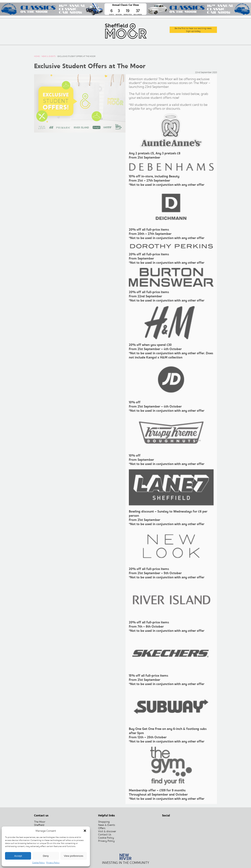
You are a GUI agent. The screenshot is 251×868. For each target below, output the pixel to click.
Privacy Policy (53, 863)
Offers (107, 49)
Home (41, 49)
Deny (46, 856)
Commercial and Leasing (172, 49)
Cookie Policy (38, 863)
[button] (85, 831)
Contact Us (206, 49)
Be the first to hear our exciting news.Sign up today (193, 30)
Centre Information (132, 49)
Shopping (104, 822)
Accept (18, 856)
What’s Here (60, 49)
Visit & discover (107, 831)
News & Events (86, 49)
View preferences (74, 856)
